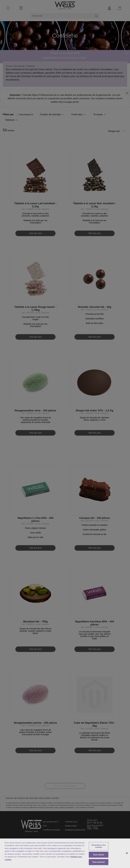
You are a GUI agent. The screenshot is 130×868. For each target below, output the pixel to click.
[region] (65, 853)
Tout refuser (99, 855)
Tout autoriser (99, 862)
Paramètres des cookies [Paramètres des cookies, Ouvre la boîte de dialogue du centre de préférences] (99, 846)
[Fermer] (127, 853)
